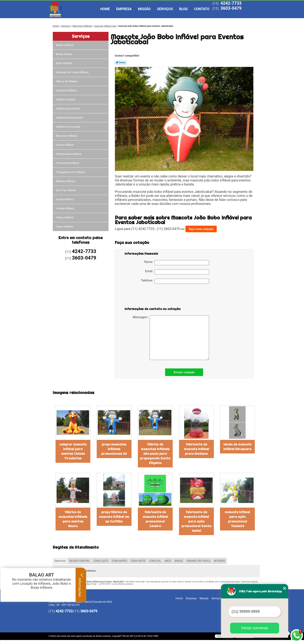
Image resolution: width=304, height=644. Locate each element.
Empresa (124, 9)
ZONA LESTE (101, 561)
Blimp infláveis (64, 54)
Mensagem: (171, 338)
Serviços (165, 9)
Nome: (177, 263)
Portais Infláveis (65, 145)
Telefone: (175, 281)
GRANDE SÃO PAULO (198, 561)
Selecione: (60, 561)
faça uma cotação (201, 229)
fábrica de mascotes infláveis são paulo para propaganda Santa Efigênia (155, 454)
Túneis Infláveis (65, 227)
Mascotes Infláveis (67, 136)
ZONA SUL (155, 561)
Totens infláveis (65, 218)
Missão (144, 9)
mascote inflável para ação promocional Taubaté (237, 519)
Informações (81, 585)
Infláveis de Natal (66, 100)
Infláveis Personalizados (70, 118)
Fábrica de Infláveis (67, 81)
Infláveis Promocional (68, 127)
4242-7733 (231, 3)
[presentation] (151, 296)
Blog (183, 9)
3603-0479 (231, 8)
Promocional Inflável (68, 163)
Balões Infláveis (65, 45)
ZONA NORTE (119, 561)
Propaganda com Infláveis (71, 172)
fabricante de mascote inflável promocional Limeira (155, 519)
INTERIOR (220, 561)
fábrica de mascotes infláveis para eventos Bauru (73, 519)
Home (105, 9)
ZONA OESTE (138, 561)
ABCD (168, 561)
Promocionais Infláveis (69, 154)
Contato (202, 9)
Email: (177, 272)
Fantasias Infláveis (67, 91)
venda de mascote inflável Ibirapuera (237, 447)
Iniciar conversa (255, 628)
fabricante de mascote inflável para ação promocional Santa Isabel (196, 521)
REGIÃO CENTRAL (80, 561)
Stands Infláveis (65, 199)
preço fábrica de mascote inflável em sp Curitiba (114, 517)
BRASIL (179, 561)
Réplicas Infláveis (66, 181)
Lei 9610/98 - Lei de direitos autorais (116, 584)
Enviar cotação (184, 372)
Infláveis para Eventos (69, 109)
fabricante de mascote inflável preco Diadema (196, 449)
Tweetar (121, 62)
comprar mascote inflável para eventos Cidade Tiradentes (73, 451)
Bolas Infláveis (64, 63)
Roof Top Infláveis (66, 190)
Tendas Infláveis (65, 208)
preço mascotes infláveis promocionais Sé (114, 449)
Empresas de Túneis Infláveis (73, 72)
